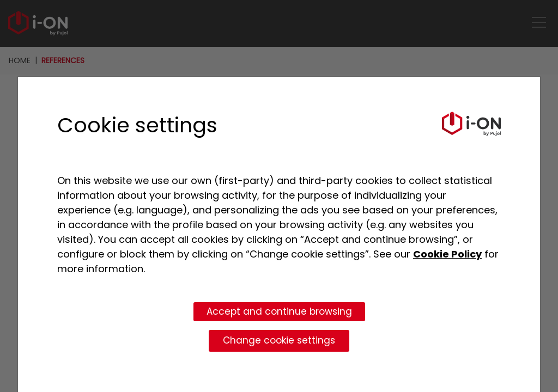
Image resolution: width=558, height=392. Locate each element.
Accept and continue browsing (279, 311)
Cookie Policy (447, 254)
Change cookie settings (279, 340)
